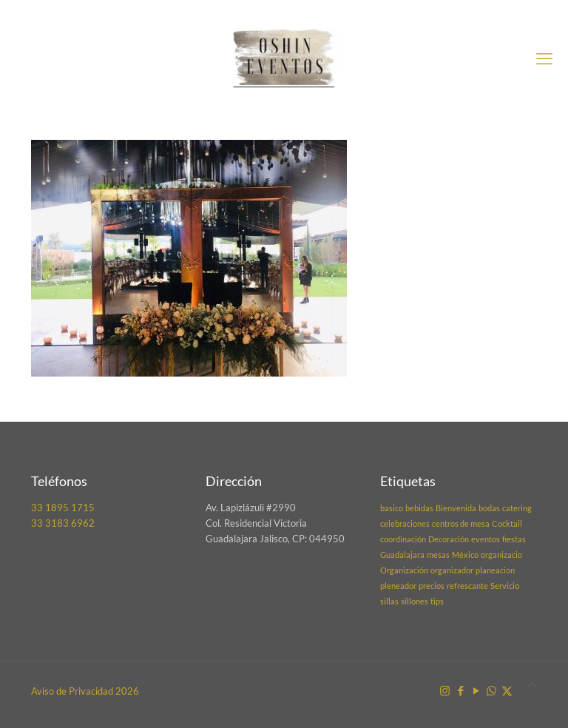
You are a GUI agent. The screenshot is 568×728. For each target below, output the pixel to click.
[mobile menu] (544, 58)
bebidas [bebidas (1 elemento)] (419, 508)
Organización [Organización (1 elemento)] (404, 570)
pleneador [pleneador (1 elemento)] (398, 586)
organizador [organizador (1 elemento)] (452, 570)
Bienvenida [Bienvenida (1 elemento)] (456, 508)
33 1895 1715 (63, 508)
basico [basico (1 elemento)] (392, 508)
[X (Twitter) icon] (507, 690)
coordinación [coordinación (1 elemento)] (403, 539)
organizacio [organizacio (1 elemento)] (501, 555)
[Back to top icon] (532, 685)
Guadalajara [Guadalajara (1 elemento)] (402, 555)
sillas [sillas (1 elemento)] (389, 601)
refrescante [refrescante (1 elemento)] (467, 586)
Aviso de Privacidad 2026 (85, 691)
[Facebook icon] (460, 690)
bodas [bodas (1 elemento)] (489, 508)
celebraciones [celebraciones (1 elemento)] (405, 523)
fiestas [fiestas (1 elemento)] (514, 539)
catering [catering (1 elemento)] (517, 508)
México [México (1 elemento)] (465, 555)
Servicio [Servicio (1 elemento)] (505, 586)
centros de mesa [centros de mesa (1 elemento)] (461, 523)
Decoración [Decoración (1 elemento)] (449, 539)
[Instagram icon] (445, 690)
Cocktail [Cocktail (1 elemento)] (507, 523)
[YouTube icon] (476, 690)
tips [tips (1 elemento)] (437, 601)
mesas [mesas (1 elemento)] (438, 555)
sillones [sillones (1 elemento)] (415, 601)
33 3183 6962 (63, 523)
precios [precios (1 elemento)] (432, 586)
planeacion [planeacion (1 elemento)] (495, 570)
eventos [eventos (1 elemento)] (486, 539)
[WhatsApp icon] (491, 690)
